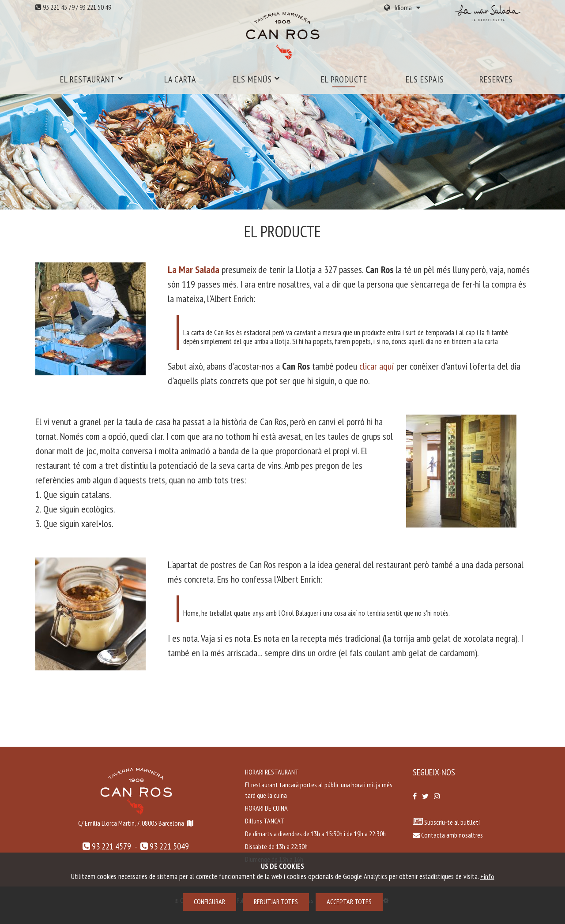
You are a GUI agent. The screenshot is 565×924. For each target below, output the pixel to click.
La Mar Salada (194, 269)
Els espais (425, 79)
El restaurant (92, 79)
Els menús (256, 79)
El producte (344, 79)
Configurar (209, 902)
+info (487, 876)
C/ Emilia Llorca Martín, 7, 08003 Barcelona (131, 823)
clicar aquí (377, 366)
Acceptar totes (349, 902)
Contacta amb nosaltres (448, 835)
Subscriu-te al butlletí (451, 822)
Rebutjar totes (276, 902)
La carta (180, 79)
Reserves (496, 79)
